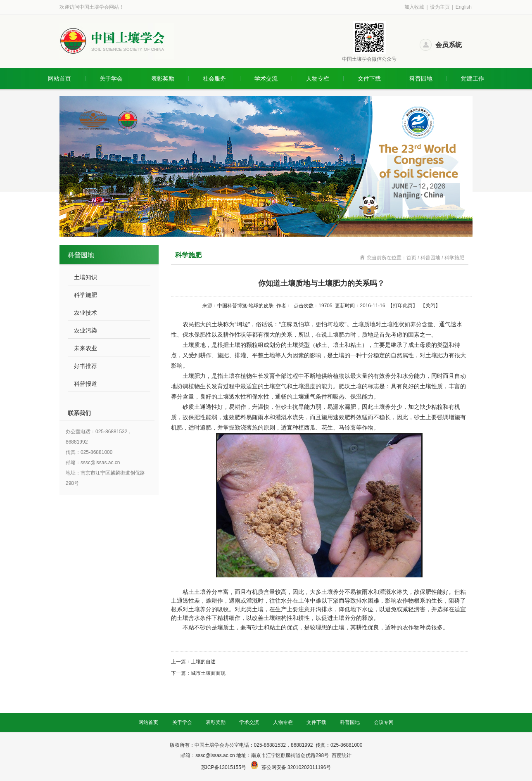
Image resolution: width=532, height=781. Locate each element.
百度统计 (342, 755)
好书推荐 (85, 366)
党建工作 (473, 78)
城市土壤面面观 (208, 673)
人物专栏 (318, 78)
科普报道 (85, 384)
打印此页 (403, 306)
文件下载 (369, 78)
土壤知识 (85, 277)
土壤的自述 (203, 662)
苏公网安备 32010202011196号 (296, 767)
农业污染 (85, 330)
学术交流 (266, 78)
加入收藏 (414, 7)
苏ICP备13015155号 (224, 767)
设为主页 (440, 7)
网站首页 (59, 78)
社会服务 (214, 78)
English (464, 7)
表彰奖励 (163, 78)
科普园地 (421, 78)
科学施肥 (85, 295)
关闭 (430, 306)
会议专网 (384, 722)
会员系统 (449, 45)
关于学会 (111, 78)
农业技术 (85, 313)
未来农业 (85, 348)
